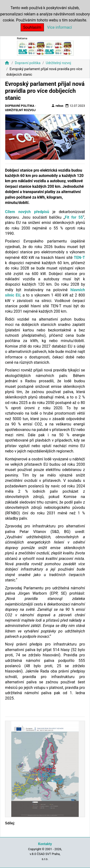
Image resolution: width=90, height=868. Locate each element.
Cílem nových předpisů (27, 212)
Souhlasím (32, 27)
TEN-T (79, 258)
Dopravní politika (28, 63)
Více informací (60, 27)
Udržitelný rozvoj (59, 63)
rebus (57, 106)
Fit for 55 (74, 217)
